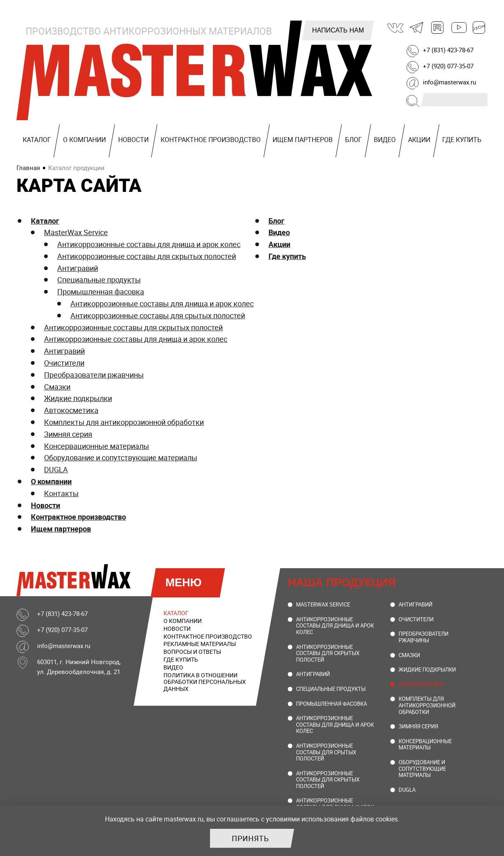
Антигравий (78, 268)
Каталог (37, 140)
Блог (353, 140)
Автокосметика (71, 410)
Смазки (57, 387)
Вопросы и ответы (192, 652)
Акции (419, 140)
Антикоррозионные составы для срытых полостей (158, 315)
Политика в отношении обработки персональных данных (205, 682)
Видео (385, 140)
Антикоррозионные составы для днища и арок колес (149, 244)
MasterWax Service (76, 232)
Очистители (64, 363)
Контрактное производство (211, 140)
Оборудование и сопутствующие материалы (121, 457)
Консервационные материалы (97, 446)
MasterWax (194, 72)
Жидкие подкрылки (78, 398)
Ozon (479, 28)
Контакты (61, 493)
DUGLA (56, 469)
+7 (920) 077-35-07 (448, 66)
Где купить (462, 140)
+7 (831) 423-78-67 (448, 50)
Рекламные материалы (200, 644)
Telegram (417, 28)
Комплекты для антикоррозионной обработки (124, 422)
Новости (133, 140)
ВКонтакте (396, 28)
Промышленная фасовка (101, 292)
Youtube (458, 28)
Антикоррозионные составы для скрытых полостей (147, 256)
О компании (84, 140)
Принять (250, 838)
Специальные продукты (99, 280)
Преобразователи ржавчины (94, 375)
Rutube (438, 28)
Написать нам (338, 30)
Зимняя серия (68, 434)
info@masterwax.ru (449, 82)
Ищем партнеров (303, 140)
